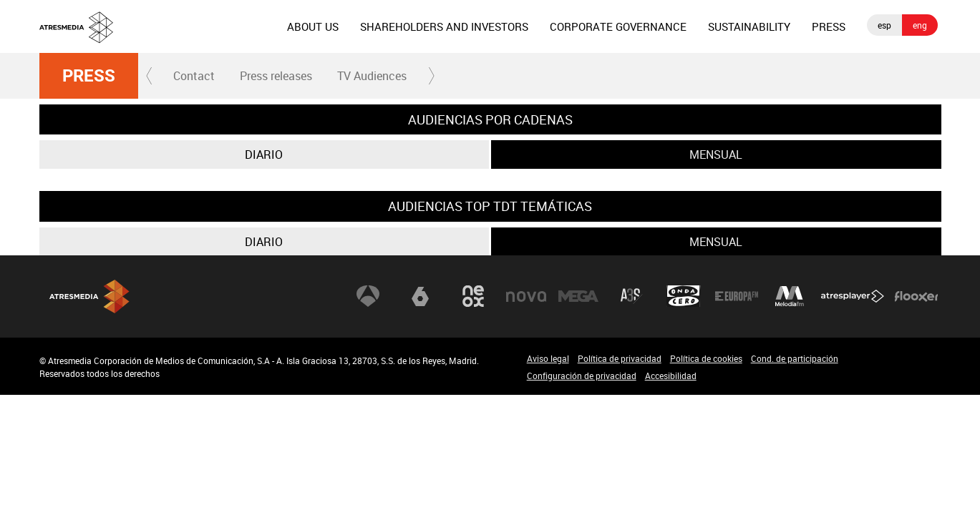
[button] (150, 76)
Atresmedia (89, 296)
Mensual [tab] (716, 154)
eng (920, 25)
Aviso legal (548, 358)
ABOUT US (313, 26)
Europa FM (737, 296)
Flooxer (916, 296)
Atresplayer (853, 296)
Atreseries (631, 296)
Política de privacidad (620, 358)
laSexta (420, 296)
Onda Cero (684, 296)
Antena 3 (368, 296)
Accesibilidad (671, 376)
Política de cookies (706, 358)
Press (89, 76)
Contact (194, 76)
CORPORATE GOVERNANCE (618, 26)
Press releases (276, 76)
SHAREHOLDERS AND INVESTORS (444, 26)
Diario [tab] (264, 154)
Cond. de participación (795, 358)
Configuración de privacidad (582, 376)
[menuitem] (313, 26)
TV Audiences (372, 76)
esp (884, 25)
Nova (526, 296)
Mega (578, 296)
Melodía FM (790, 296)
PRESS (829, 26)
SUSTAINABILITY (749, 26)
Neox (473, 296)
